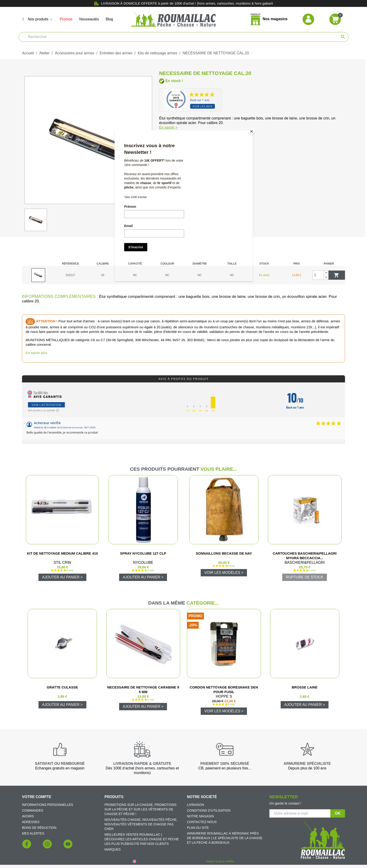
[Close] (252, 131)
